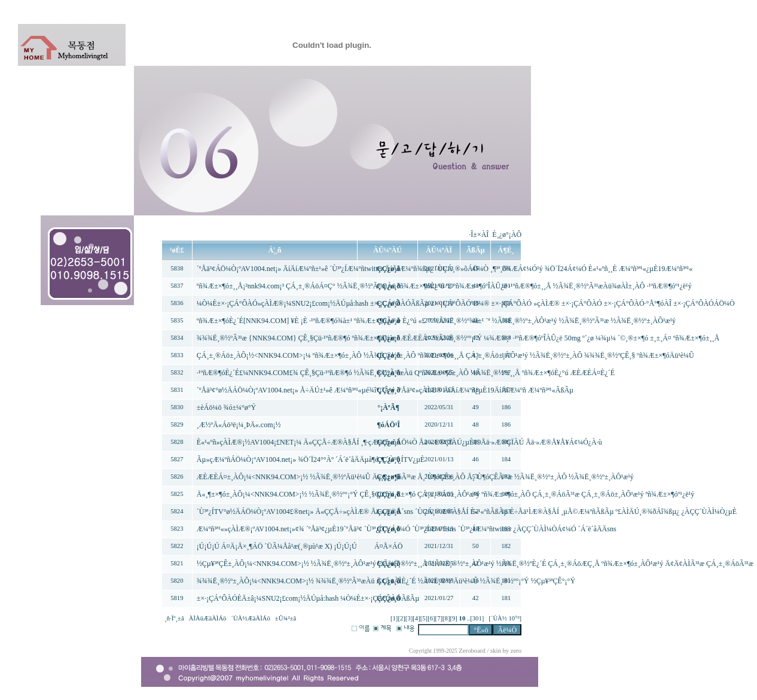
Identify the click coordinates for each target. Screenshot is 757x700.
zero (516, 651)
